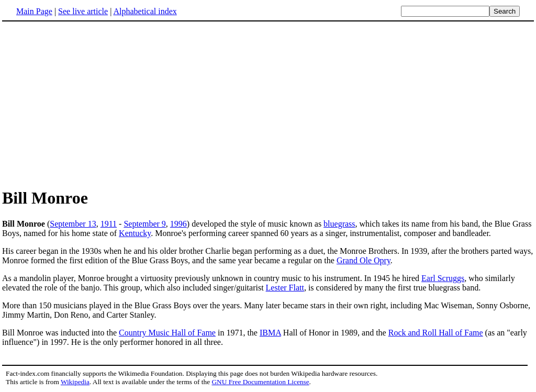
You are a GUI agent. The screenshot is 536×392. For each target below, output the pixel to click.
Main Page (34, 11)
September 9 (144, 224)
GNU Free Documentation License (260, 382)
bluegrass (339, 224)
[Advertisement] (90, 104)
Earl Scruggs (443, 278)
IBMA (270, 333)
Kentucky (135, 233)
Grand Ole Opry (364, 260)
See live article (83, 11)
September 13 (73, 224)
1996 (178, 224)
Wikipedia (75, 382)
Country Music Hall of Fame (167, 333)
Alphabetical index (145, 11)
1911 (109, 224)
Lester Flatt (285, 288)
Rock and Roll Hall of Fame (436, 333)
